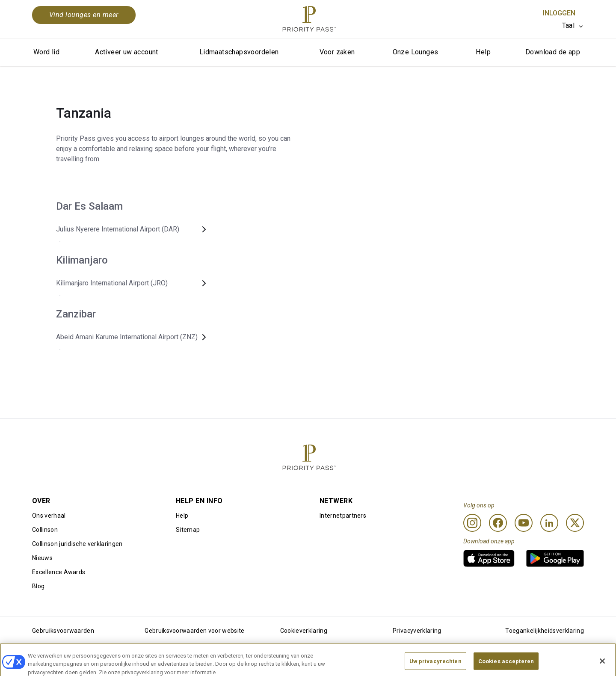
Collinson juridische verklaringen (77, 544)
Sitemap (188, 530)
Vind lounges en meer (84, 15)
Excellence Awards (59, 572)
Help (483, 52)
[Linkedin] (549, 523)
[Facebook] (498, 523)
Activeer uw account (127, 52)
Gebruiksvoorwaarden (63, 631)
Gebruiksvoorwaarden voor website (194, 631)
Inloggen (559, 13)
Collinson (45, 530)
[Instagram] (472, 523)
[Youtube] (524, 523)
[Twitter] (575, 523)
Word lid (46, 52)
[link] (489, 558)
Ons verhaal (49, 516)
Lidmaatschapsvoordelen (239, 52)
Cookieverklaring (304, 631)
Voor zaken (337, 52)
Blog (38, 586)
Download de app (553, 52)
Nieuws (42, 558)
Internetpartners (343, 516)
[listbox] (573, 26)
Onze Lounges (416, 52)
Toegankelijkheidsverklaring (545, 631)
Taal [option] (568, 25)
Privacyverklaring (417, 631)
